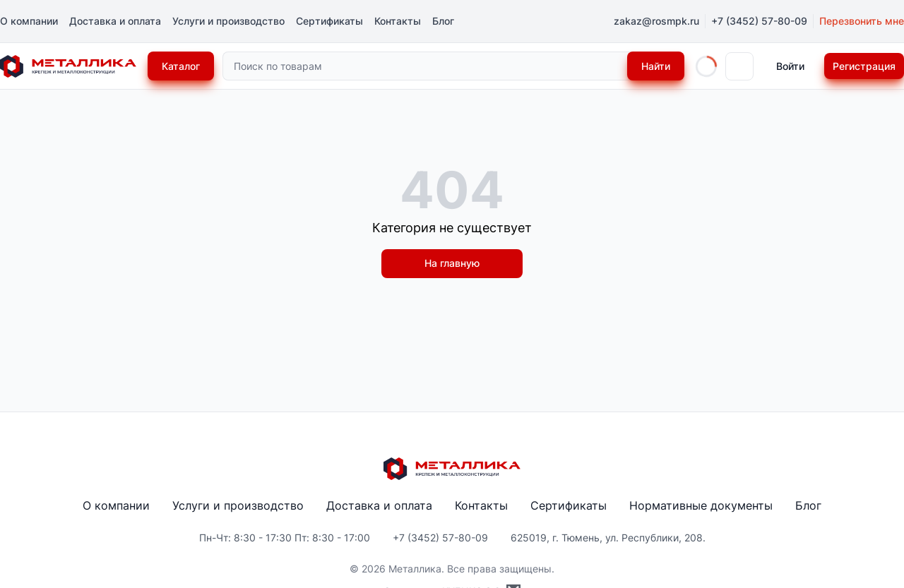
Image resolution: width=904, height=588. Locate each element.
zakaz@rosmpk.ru (656, 21)
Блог (443, 21)
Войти (790, 66)
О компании (29, 21)
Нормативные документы (701, 505)
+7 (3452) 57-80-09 (759, 21)
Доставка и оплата (115, 21)
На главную (452, 263)
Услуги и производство (228, 21)
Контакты (398, 21)
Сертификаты (329, 21)
